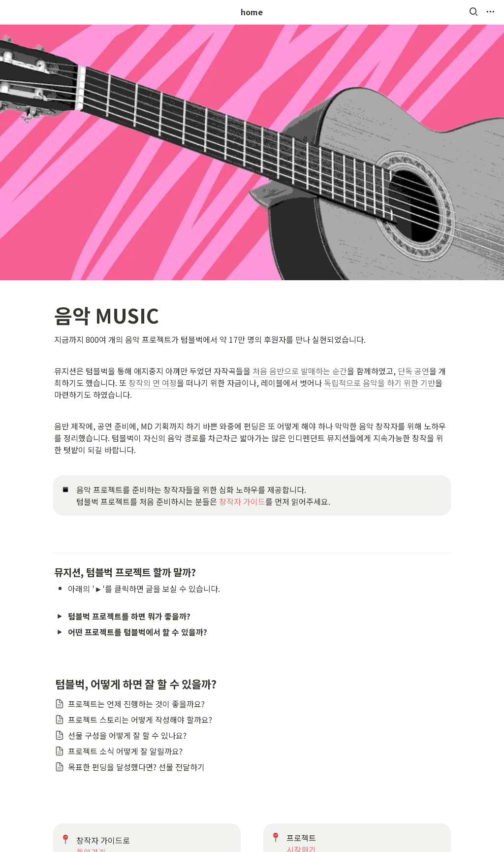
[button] (473, 12)
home (252, 12)
